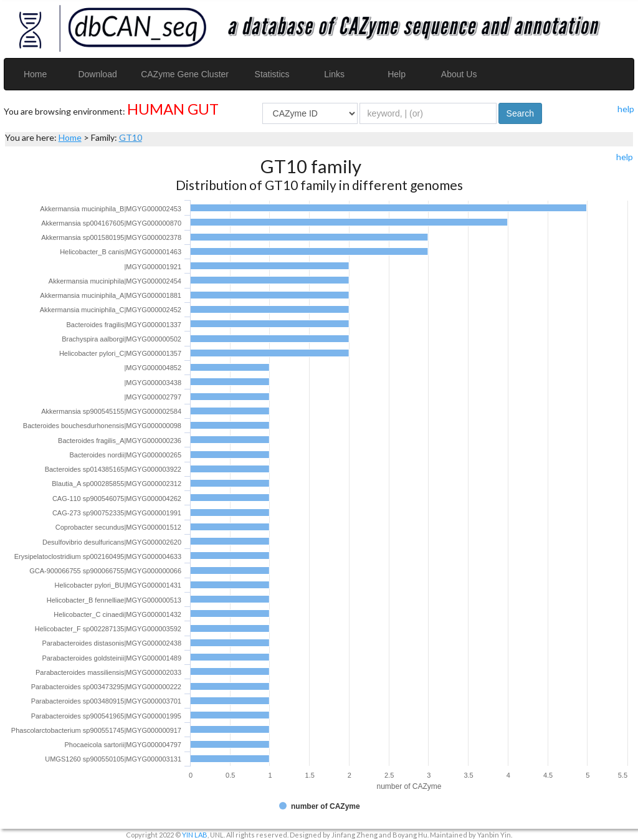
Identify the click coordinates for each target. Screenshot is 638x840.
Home (35, 74)
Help (397, 74)
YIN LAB (195, 835)
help (626, 109)
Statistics (272, 74)
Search (520, 113)
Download (97, 74)
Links (334, 74)
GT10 (131, 137)
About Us (459, 74)
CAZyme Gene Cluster (185, 74)
